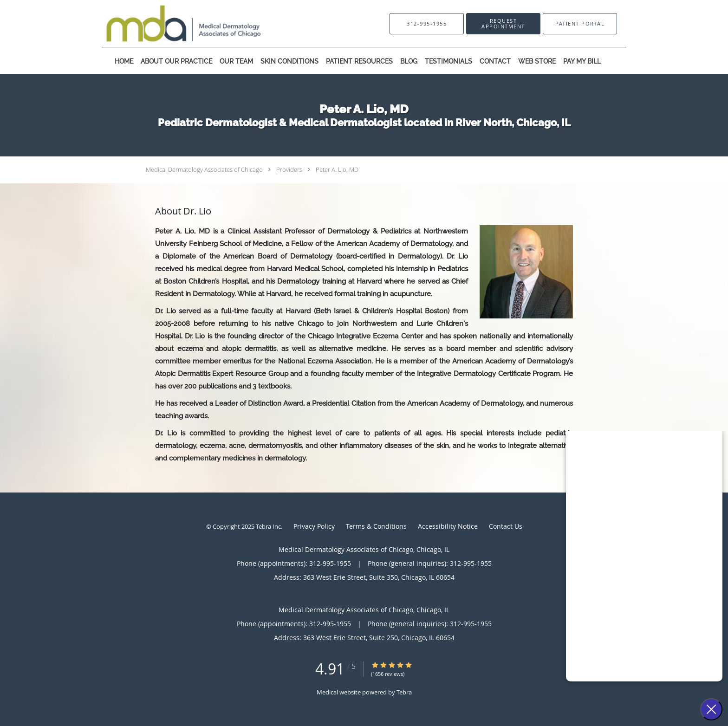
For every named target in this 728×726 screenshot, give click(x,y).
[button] (503, 24)
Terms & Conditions (376, 526)
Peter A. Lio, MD (337, 169)
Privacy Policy (314, 526)
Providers (289, 169)
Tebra (404, 692)
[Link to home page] (169, 23)
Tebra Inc (268, 526)
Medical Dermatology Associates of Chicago (204, 169)
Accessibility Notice (448, 526)
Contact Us (506, 526)
